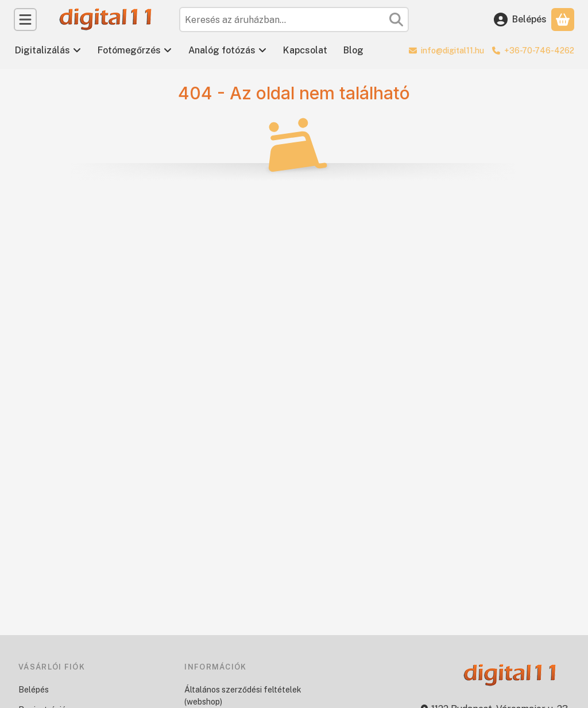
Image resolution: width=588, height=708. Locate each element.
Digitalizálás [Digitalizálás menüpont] (48, 50)
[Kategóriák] (25, 20)
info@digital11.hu (452, 51)
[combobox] (294, 20)
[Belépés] (520, 20)
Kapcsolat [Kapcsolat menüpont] (305, 50)
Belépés (34, 690)
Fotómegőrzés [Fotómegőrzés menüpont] (135, 50)
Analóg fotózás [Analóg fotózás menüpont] (228, 50)
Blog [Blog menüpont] (353, 50)
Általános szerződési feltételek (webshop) (243, 696)
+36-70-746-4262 (539, 51)
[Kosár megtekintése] (563, 20)
